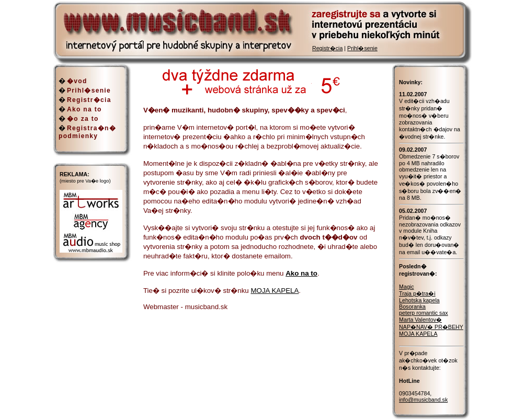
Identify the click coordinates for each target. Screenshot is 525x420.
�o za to (83, 119)
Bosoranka (412, 307)
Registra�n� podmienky (87, 132)
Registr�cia (327, 48)
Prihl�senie (362, 48)
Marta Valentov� (420, 320)
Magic (406, 287)
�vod (77, 81)
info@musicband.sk (423, 400)
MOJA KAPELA (275, 291)
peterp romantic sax (424, 313)
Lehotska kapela (419, 300)
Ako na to (84, 109)
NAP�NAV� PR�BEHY (431, 327)
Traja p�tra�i (417, 293)
